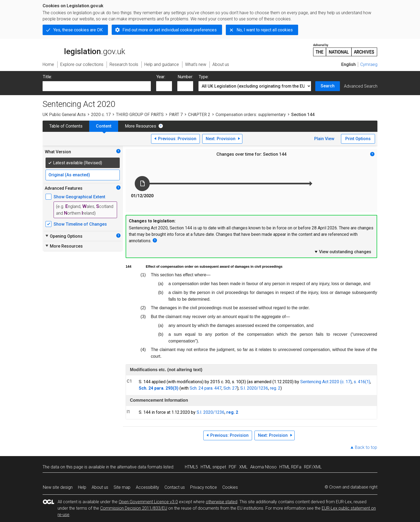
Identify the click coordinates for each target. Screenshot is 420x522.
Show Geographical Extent (79, 197)
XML (243, 467)
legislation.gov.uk (84, 50)
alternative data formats (140, 467)
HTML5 (191, 467)
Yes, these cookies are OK (78, 30)
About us (100, 487)
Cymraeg (369, 64)
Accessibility (147, 487)
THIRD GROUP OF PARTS (140, 115)
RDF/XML (313, 467)
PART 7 (176, 115)
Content (104, 126)
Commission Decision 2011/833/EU (134, 508)
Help (82, 487)
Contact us (175, 487)
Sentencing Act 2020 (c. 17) (326, 382)
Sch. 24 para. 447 (206, 388)
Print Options (358, 139)
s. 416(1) (362, 382)
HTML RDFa (290, 467)
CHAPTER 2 (199, 115)
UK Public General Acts (64, 115)
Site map (122, 487)
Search (328, 86)
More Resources (140, 126)
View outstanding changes (343, 252)
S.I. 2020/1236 (254, 388)
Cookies (230, 487)
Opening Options (64, 236)
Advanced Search (361, 86)
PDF (233, 467)
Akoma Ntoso (263, 467)
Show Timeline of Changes (80, 224)
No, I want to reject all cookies (265, 30)
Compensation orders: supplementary (251, 115)
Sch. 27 (230, 388)
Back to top (366, 447)
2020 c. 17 (101, 115)
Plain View (324, 139)
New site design (58, 487)
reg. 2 (275, 388)
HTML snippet (213, 467)
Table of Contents (66, 126)
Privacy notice (204, 487)
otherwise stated (222, 502)
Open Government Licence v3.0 (148, 502)
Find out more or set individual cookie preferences (170, 30)
